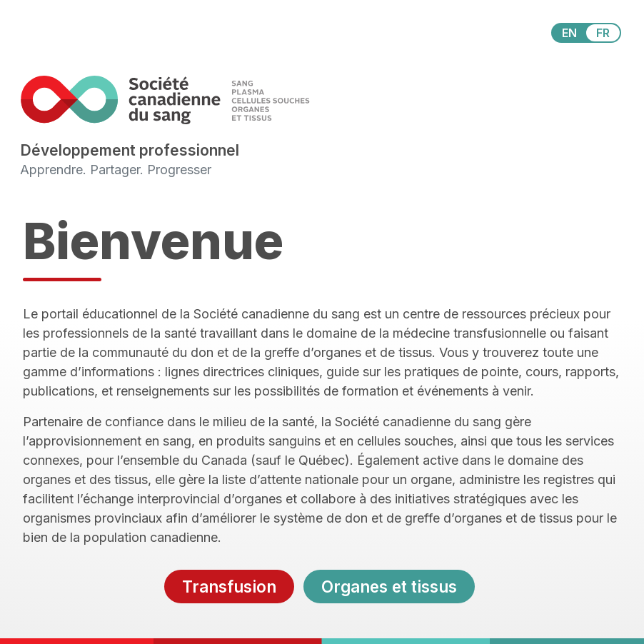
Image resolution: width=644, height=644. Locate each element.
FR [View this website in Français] (603, 33)
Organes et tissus (389, 587)
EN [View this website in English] (569, 33)
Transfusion (229, 587)
